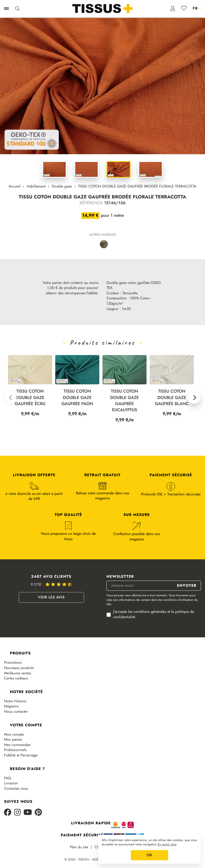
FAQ (7, 778)
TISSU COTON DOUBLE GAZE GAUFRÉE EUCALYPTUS (125, 401)
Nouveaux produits (19, 668)
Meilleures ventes (18, 673)
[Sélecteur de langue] (197, 9)
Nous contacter (16, 712)
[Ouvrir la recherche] (17, 9)
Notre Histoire (15, 701)
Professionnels (15, 750)
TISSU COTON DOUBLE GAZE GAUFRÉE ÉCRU (30, 398)
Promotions (13, 663)
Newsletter (120, 577)
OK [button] (149, 855)
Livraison (11, 783)
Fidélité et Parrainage (21, 755)
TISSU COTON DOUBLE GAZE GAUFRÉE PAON (77, 398)
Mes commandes (17, 745)
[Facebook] (8, 813)
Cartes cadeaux (16, 678)
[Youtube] (28, 813)
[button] (11, 397)
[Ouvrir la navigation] (6, 9)
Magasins (11, 706)
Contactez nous (16, 789)
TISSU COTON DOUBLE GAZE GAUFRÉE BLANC (172, 398)
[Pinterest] (38, 813)
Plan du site (79, 847)
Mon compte (14, 735)
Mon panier (13, 740)
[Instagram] (17, 813)
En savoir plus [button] (167, 845)
